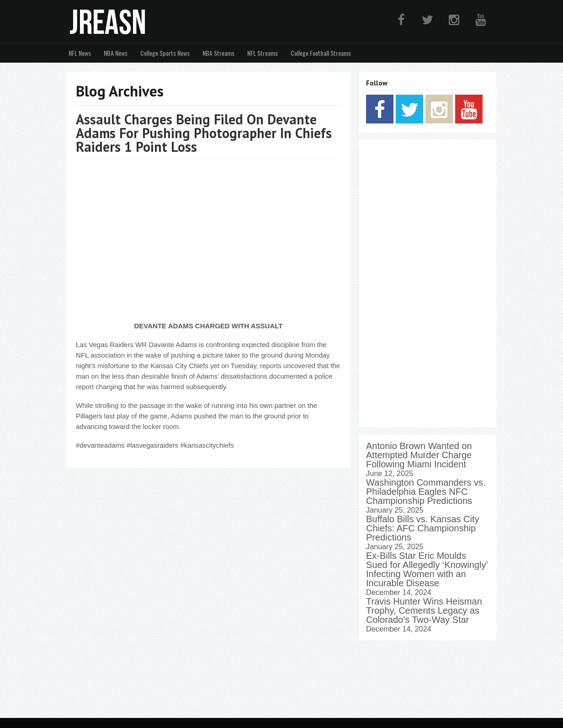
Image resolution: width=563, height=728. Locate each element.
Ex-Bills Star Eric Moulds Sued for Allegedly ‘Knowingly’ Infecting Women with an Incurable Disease (427, 569)
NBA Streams (218, 53)
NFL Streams (263, 53)
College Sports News (165, 53)
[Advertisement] (428, 284)
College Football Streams (321, 53)
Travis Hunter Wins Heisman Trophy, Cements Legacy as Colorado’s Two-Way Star (424, 610)
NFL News (80, 53)
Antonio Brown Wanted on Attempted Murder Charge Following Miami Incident (419, 455)
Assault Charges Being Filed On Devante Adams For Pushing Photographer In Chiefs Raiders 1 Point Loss (204, 133)
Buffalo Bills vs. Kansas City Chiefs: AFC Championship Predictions (423, 528)
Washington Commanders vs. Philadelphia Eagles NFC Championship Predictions (426, 492)
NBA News (116, 53)
